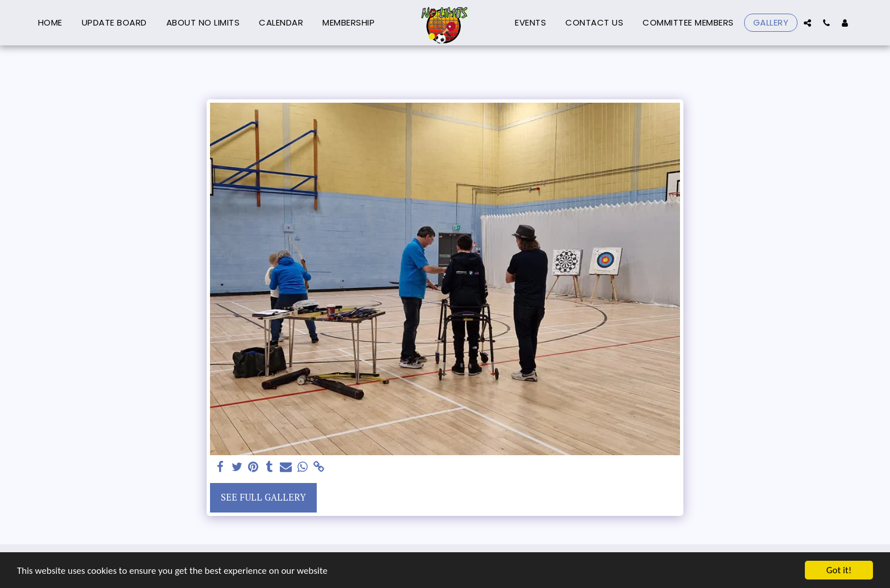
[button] (807, 23)
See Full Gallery (263, 497)
